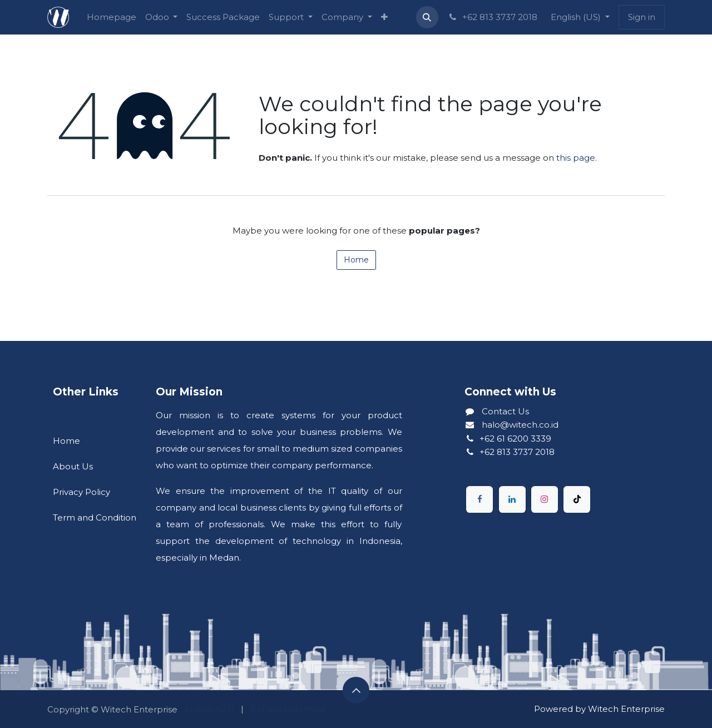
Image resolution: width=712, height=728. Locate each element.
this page (576, 158)
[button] (427, 17)
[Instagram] (545, 499)
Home (356, 260)
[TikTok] (577, 499)
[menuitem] (112, 17)
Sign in (642, 17)
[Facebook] (479, 499)
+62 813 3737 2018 (492, 17)
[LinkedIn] (512, 499)
